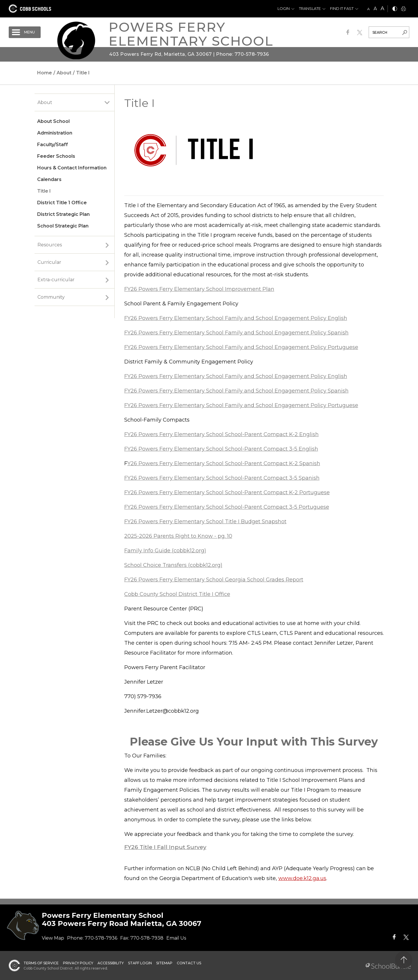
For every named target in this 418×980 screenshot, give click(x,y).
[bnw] (395, 9)
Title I (44, 191)
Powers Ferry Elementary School (191, 34)
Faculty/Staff (53, 145)
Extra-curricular (56, 280)
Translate (310, 8)
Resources (50, 245)
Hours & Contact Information (72, 168)
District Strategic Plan (63, 214)
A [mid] (375, 9)
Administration (55, 133)
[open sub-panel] (107, 103)
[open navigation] (25, 32)
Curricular (49, 262)
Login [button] (284, 8)
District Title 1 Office (62, 203)
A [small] (369, 9)
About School (53, 121)
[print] (403, 9)
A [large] (382, 8)
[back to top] (404, 960)
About (45, 102)
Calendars (49, 179)
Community (51, 297)
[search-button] (405, 33)
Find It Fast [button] (342, 8)
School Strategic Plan (63, 226)
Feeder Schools (56, 156)
